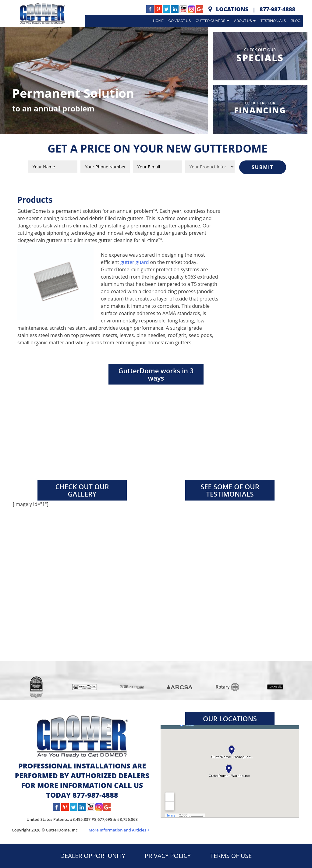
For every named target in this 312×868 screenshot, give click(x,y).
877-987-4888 (277, 9)
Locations (232, 9)
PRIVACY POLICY (168, 856)
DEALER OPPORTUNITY (93, 856)
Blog (296, 21)
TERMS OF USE (231, 856)
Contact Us (180, 21)
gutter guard (135, 262)
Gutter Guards (212, 21)
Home (158, 21)
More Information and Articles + (119, 830)
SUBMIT (263, 167)
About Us (245, 21)
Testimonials (273, 21)
